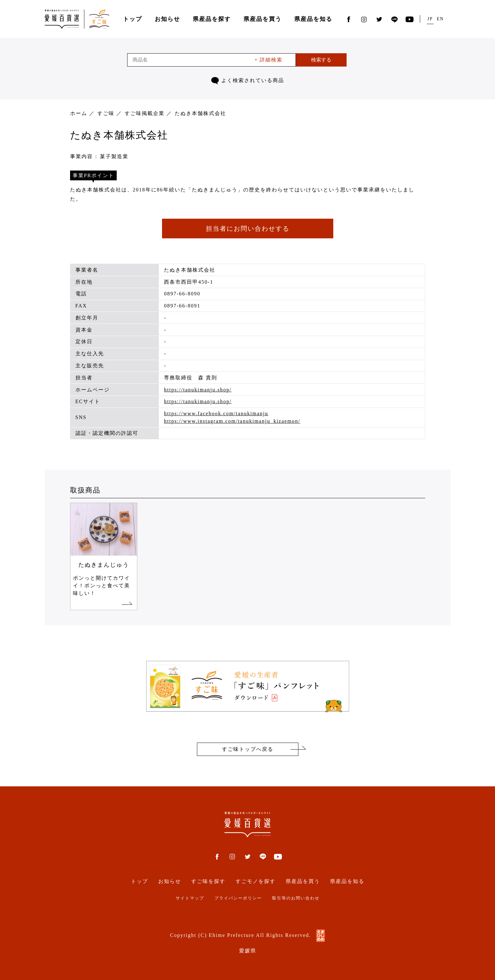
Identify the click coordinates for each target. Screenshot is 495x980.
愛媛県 (248, 951)
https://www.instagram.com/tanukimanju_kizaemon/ (232, 421)
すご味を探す (208, 881)
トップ (133, 19)
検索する (321, 60)
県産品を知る (313, 19)
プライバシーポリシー (238, 898)
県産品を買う (263, 19)
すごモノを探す (256, 881)
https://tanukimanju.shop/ (198, 390)
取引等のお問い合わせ (296, 898)
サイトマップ (190, 898)
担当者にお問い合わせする (248, 229)
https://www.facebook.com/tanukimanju (216, 413)
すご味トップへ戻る (248, 749)
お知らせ (167, 19)
